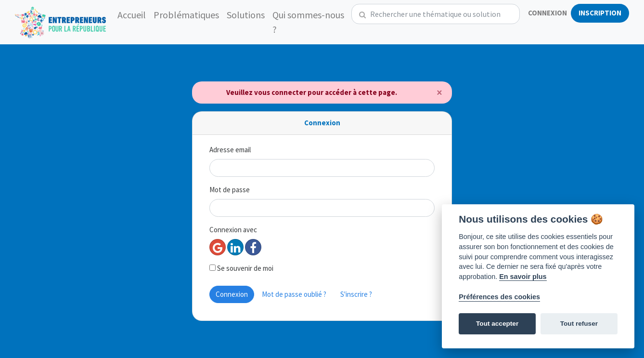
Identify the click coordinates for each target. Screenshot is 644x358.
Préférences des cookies (499, 297)
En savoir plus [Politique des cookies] (523, 277)
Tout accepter (497, 324)
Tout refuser (579, 324)
